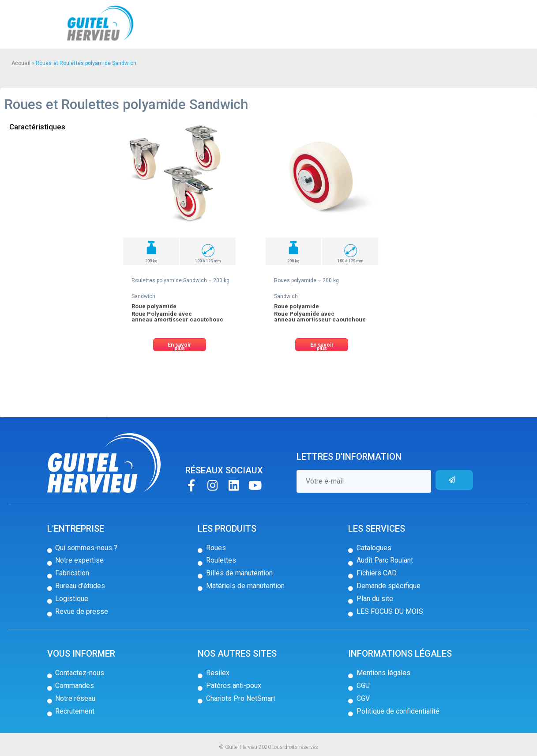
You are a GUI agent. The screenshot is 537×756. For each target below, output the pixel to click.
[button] (180, 345)
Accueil (21, 63)
